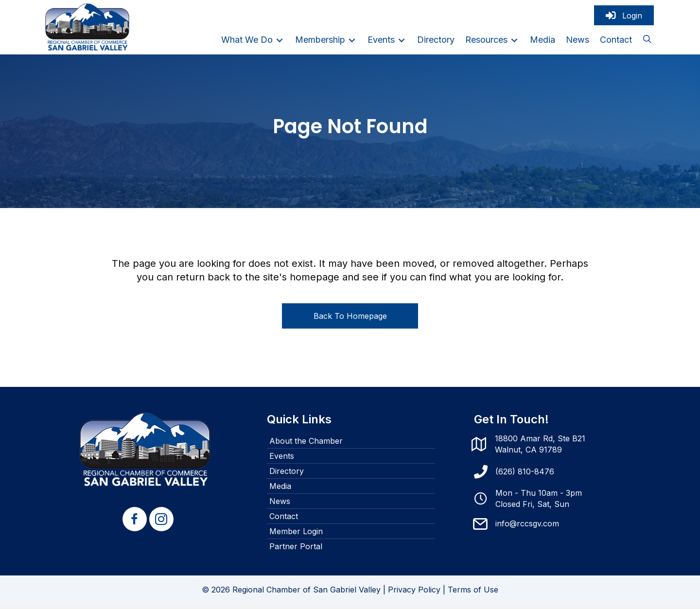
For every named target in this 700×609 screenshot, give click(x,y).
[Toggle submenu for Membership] (352, 42)
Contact (284, 520)
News (280, 505)
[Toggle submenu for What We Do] (280, 42)
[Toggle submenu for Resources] (514, 42)
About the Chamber (306, 445)
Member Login (296, 535)
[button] (647, 42)
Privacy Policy (414, 593)
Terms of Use (473, 593)
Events (282, 460)
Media (280, 490)
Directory (287, 475)
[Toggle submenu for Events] (402, 42)
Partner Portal (296, 550)
